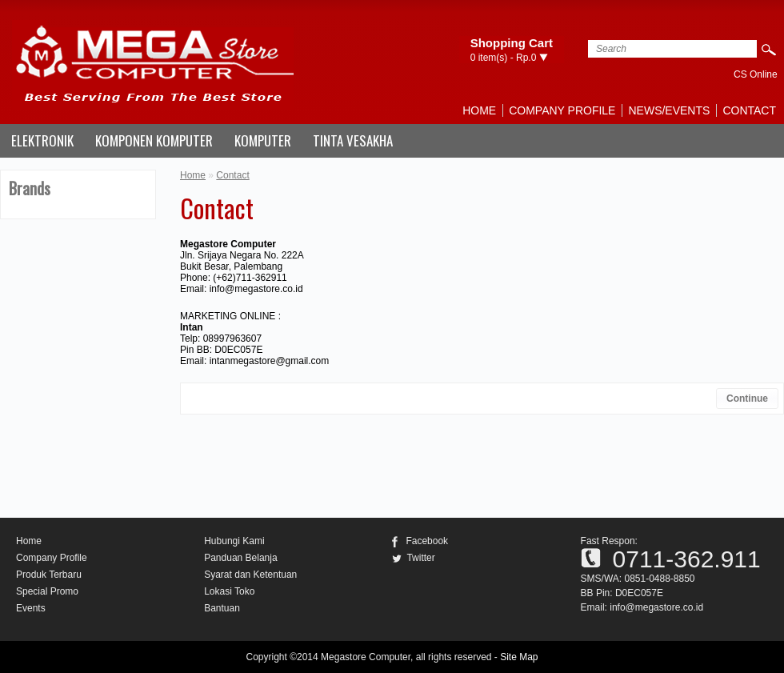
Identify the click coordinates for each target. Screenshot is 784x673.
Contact (749, 110)
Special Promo (47, 591)
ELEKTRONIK (42, 140)
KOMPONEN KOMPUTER (154, 140)
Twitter (420, 558)
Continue (747, 399)
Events (31, 608)
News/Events (669, 110)
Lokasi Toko (229, 591)
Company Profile (562, 110)
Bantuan (222, 608)
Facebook (427, 541)
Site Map (519, 657)
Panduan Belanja (240, 558)
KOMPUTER (263, 140)
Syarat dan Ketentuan (250, 575)
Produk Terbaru (49, 575)
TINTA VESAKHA (353, 140)
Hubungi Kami (234, 541)
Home (479, 110)
